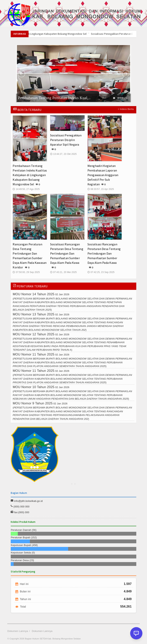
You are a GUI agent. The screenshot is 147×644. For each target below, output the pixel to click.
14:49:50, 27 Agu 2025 (26, 189)
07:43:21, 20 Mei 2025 (63, 272)
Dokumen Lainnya (18, 631)
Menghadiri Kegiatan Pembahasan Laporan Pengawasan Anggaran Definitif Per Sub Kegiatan (103, 175)
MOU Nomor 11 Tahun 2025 (33, 354)
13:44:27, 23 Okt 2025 (63, 154)
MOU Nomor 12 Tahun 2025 (33, 334)
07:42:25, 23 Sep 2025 (101, 272)
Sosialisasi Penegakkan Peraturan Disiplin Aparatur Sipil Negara (66, 140)
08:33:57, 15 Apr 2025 (101, 189)
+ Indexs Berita (126, 109)
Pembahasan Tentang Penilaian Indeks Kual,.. (54, 98)
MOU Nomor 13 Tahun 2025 (33, 314)
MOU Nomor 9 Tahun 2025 (33, 403)
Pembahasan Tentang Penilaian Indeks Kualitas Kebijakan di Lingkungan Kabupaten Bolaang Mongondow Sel (30, 175)
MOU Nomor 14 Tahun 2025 (33, 294)
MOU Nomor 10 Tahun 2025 (33, 387)
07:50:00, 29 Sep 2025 (26, 272)
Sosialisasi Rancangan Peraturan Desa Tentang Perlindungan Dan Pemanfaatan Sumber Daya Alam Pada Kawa (67, 253)
